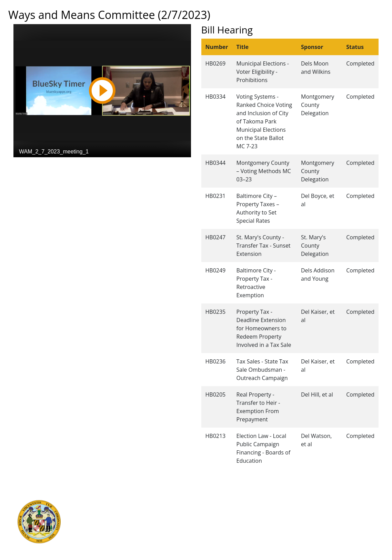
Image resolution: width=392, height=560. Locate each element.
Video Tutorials (212, 548)
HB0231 (216, 196)
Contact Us (207, 510)
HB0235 (216, 312)
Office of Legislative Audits (121, 533)
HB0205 (216, 394)
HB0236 (216, 361)
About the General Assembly (228, 525)
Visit (199, 518)
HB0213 (216, 436)
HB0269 (216, 63)
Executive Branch (110, 502)
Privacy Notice (211, 540)
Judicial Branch (107, 510)
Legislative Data (343, 502)
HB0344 (216, 163)
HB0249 (216, 270)
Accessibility (209, 533)
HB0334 (216, 97)
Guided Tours (210, 502)
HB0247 (216, 237)
